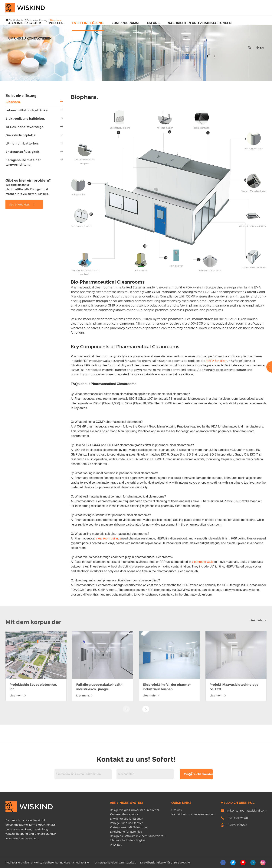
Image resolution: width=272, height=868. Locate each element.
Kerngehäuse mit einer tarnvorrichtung (23, 162)
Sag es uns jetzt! (23, 204)
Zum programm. (126, 23)
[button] (146, 639)
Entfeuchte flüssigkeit (22, 152)
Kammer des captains (124, 814)
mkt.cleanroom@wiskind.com (247, 811)
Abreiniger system (25, 23)
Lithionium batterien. (22, 143)
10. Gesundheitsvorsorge (24, 127)
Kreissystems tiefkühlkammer (129, 827)
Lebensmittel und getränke (26, 110)
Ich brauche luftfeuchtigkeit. (128, 840)
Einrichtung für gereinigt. (126, 832)
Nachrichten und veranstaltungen (200, 23)
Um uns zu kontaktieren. (30, 38)
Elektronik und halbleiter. (25, 119)
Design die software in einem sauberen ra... (137, 836)
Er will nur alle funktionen (126, 819)
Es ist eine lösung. (88, 23)
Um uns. (154, 23)
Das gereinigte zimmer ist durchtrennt (134, 810)
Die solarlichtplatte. (21, 135)
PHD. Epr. (57, 23)
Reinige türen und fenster (126, 823)
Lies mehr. (258, 550)
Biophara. (13, 102)
